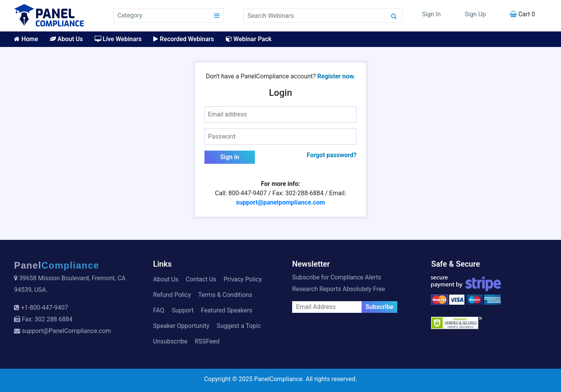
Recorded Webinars (184, 39)
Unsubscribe (171, 341)
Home (26, 39)
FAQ (159, 310)
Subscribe (379, 307)
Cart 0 (522, 14)
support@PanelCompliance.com (66, 331)
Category (130, 15)
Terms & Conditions (225, 295)
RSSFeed (207, 341)
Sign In (431, 14)
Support (182, 310)
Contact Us (201, 279)
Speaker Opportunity (181, 326)
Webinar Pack (249, 39)
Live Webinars (118, 39)
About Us (66, 39)
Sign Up (475, 14)
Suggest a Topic (239, 326)
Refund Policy (172, 295)
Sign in (229, 157)
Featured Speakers (227, 310)
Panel (57, 265)
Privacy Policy (243, 279)
